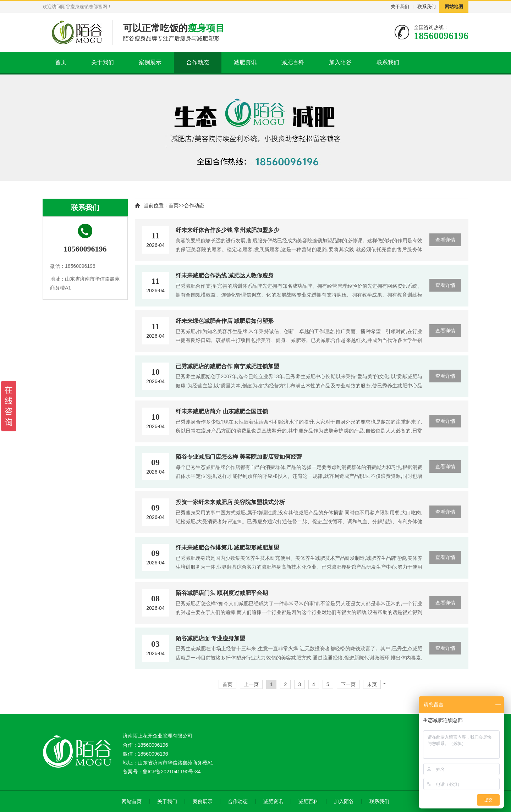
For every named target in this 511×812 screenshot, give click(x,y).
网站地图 (454, 7)
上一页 (251, 684)
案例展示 (150, 62)
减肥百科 (293, 62)
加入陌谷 (340, 62)
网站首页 (132, 801)
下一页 (348, 684)
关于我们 (400, 7)
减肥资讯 (245, 62)
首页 (61, 62)
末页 (372, 684)
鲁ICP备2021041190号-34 (172, 772)
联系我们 (427, 7)
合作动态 (198, 62)
